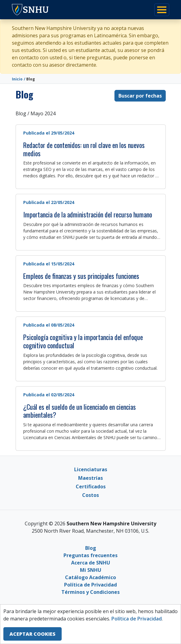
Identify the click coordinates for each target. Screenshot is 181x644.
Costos (90, 495)
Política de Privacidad (90, 585)
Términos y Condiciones (90, 592)
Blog (91, 548)
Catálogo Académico (90, 577)
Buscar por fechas (140, 96)
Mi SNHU (91, 570)
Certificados (91, 487)
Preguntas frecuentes (90, 555)
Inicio (17, 79)
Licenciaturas (91, 469)
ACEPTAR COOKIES (33, 634)
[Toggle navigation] (162, 10)
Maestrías (90, 478)
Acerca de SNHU (91, 563)
